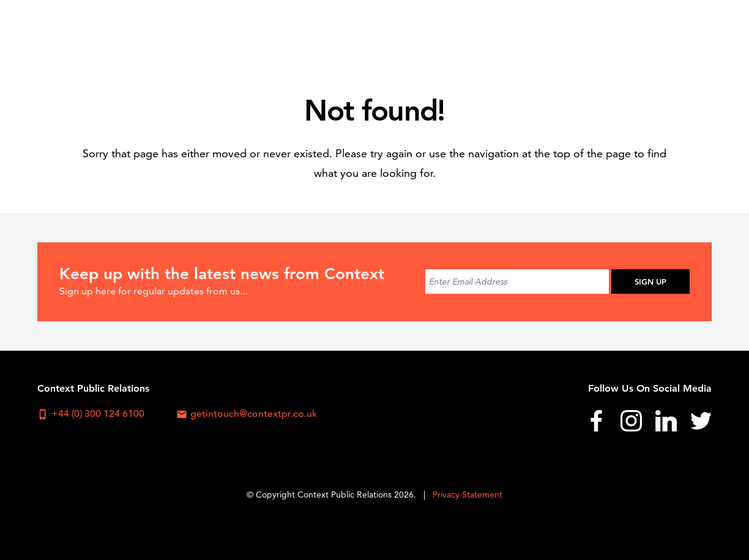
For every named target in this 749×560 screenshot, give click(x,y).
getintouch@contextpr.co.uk (247, 414)
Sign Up (650, 282)
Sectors (420, 34)
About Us (355, 34)
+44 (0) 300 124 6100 (91, 414)
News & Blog (607, 34)
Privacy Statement (468, 495)
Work (538, 34)
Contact (682, 34)
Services (481, 34)
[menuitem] (355, 34)
